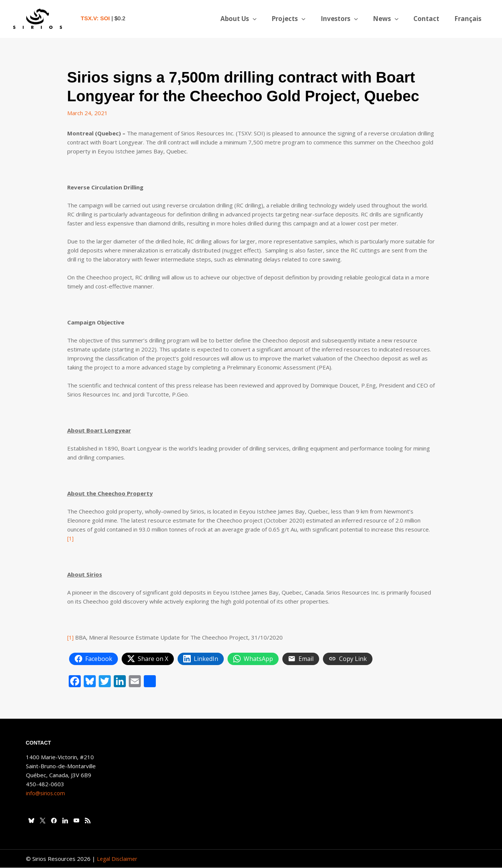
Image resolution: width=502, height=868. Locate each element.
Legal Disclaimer (118, 859)
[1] (71, 538)
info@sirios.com (46, 793)
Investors (347, 19)
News (391, 19)
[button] (265, 19)
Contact (430, 19)
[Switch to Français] (469, 19)
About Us (251, 19)
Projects (298, 19)
